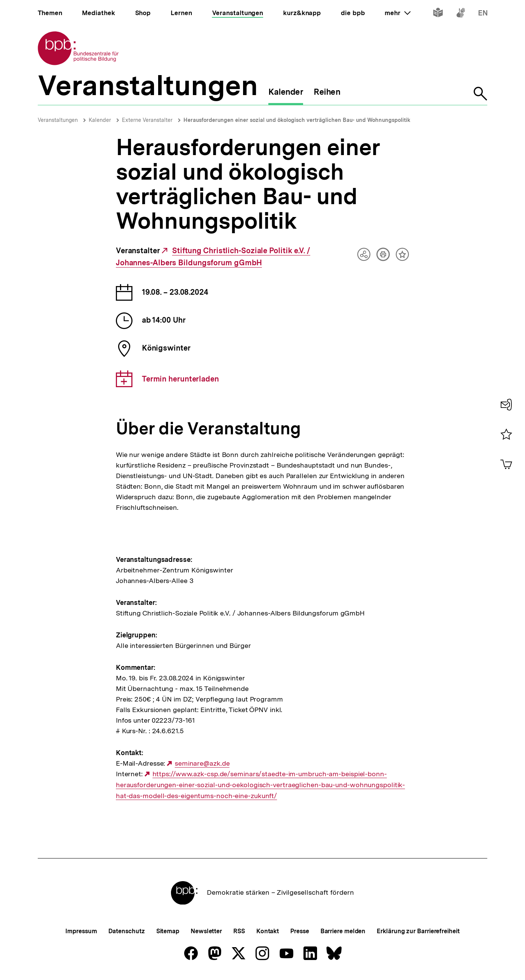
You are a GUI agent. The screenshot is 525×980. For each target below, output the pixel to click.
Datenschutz (127, 931)
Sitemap (168, 931)
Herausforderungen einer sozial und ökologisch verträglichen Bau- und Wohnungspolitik (297, 120)
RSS (239, 931)
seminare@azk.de (202, 763)
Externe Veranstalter (147, 120)
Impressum (81, 931)
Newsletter (206, 931)
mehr (397, 13)
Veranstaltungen (58, 120)
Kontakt (268, 931)
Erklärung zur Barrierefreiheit (418, 931)
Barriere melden (343, 931)
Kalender (100, 120)
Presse (299, 931)
